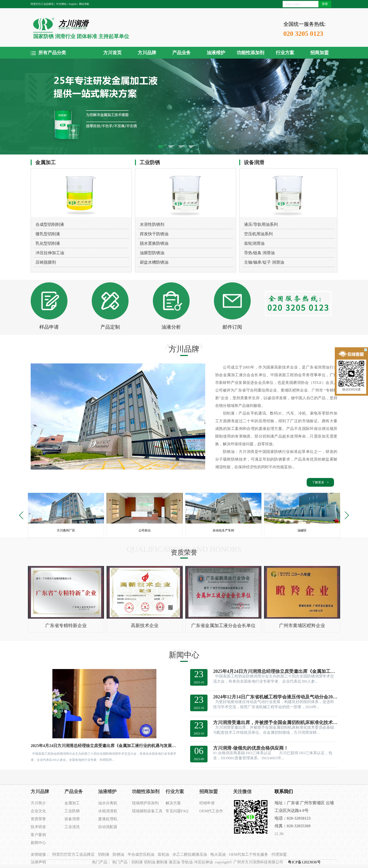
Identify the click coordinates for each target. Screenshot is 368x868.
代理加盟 (279, 854)
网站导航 (84, 4)
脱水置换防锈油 (154, 243)
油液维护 (216, 53)
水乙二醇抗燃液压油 (190, 854)
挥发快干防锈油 (154, 234)
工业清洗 (72, 827)
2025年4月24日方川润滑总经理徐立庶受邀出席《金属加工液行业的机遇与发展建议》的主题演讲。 (104, 746)
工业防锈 (72, 811)
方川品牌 (147, 53)
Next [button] (345, 515)
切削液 (104, 854)
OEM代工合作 (211, 811)
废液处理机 (108, 819)
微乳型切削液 (48, 234)
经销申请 (207, 803)
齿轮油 (163, 854)
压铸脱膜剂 (46, 262)
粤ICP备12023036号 (305, 862)
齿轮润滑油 (254, 243)
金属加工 (72, 803)
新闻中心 (38, 843)
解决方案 (173, 803)
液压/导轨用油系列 (261, 224)
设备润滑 (72, 819)
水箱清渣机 (108, 811)
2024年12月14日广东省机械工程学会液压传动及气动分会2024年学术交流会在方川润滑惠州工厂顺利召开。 (275, 697)
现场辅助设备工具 (147, 811)
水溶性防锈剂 (152, 224)
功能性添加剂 (250, 53)
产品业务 (181, 53)
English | (73, 4)
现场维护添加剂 (145, 803)
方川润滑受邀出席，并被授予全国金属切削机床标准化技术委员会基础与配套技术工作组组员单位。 (275, 722)
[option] (66, 515)
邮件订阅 (232, 327)
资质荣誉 (38, 819)
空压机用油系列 (258, 234)
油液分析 (171, 327)
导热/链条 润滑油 (259, 253)
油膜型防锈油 (152, 253)
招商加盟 (319, 53)
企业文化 (38, 811)
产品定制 (110, 327)
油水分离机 (108, 803)
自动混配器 (108, 827)
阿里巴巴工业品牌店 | (43, 4)
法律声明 (38, 862)
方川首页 (112, 53)
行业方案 (285, 53)
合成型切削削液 (50, 224)
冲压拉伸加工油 (50, 253)
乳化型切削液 (48, 243)
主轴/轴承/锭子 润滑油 (264, 262)
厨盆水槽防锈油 (154, 262)
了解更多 (318, 482)
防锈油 (118, 854)
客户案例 (38, 835)
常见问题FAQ (177, 811)
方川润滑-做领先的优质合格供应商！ (251, 748)
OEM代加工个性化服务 (249, 854)
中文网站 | (62, 4)
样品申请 (49, 327)
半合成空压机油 (141, 854)
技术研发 (38, 827)
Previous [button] (23, 515)
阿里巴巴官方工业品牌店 (73, 854)
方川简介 (38, 803)
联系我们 (284, 792)
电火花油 (218, 854)
